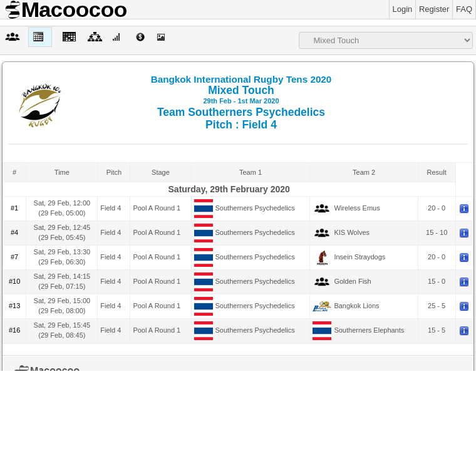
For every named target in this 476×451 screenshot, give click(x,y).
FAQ (464, 9)
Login (403, 9)
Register (434, 9)
